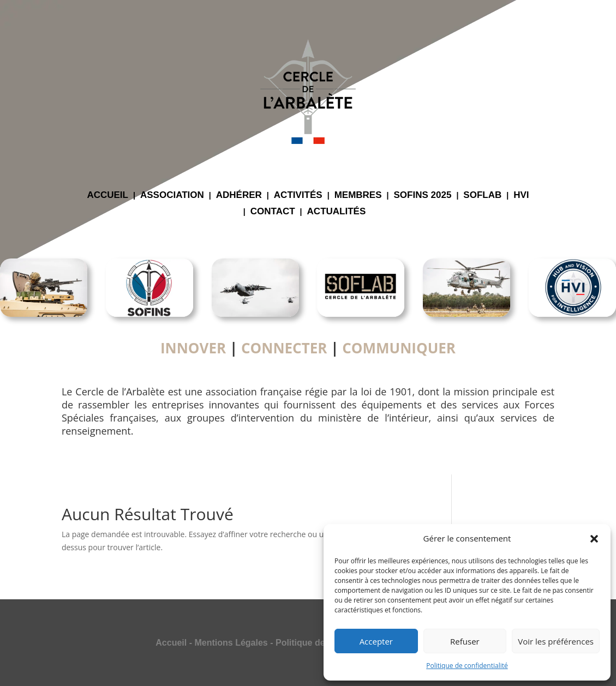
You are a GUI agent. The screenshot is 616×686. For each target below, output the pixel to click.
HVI (521, 196)
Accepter (376, 641)
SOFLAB (482, 196)
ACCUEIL (107, 196)
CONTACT (273, 212)
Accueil (171, 643)
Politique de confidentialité (467, 666)
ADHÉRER (239, 196)
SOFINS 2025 (423, 196)
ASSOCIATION (172, 196)
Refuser (465, 641)
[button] (594, 539)
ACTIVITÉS (298, 196)
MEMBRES (358, 196)
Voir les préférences (556, 641)
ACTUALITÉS (337, 212)
